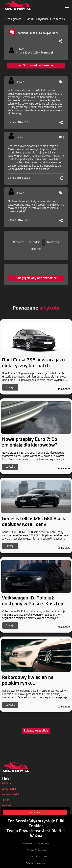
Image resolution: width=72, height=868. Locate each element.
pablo (19, 137)
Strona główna (13, 19)
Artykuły (7, 783)
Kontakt (6, 806)
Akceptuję (35, 812)
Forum (30, 19)
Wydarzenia (9, 789)
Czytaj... (10, 387)
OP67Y (20, 49)
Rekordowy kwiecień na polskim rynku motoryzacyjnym (28, 683)
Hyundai (43, 19)
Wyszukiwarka (10, 794)
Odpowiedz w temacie (36, 66)
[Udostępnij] (60, 41)
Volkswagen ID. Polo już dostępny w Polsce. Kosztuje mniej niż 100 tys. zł (33, 604)
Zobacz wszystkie (36, 731)
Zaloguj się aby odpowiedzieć (36, 278)
